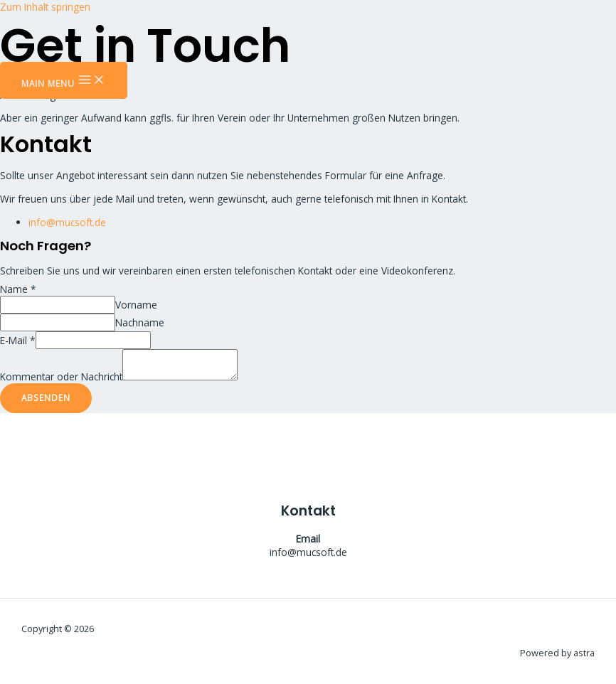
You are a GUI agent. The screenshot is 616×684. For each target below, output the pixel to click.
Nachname (140, 322)
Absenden (46, 397)
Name (18, 289)
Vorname (136, 305)
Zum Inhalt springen (45, 7)
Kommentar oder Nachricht (61, 376)
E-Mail (18, 340)
